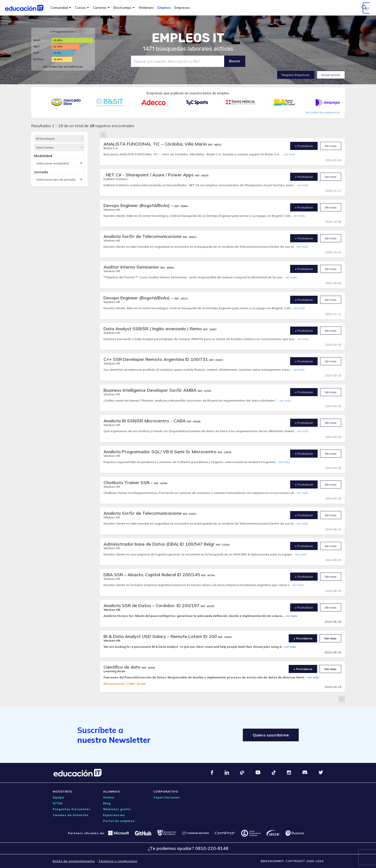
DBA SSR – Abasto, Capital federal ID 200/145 (152, 575)
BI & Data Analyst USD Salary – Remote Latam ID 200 (161, 636)
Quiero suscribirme (271, 735)
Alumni (109, 797)
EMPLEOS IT (188, 38)
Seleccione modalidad (53, 163)
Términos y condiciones (118, 861)
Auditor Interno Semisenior (132, 267)
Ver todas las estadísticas (63, 67)
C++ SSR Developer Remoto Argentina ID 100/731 (156, 359)
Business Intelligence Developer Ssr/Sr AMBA (151, 390)
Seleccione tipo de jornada (56, 179)
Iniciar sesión (331, 75)
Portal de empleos (119, 821)
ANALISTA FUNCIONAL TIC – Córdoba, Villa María (156, 144)
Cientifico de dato (123, 667)
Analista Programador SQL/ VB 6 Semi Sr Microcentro (161, 452)
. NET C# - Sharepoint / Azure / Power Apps (149, 175)
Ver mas (331, 146)
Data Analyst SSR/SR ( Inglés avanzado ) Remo (153, 329)
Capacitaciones (167, 797)
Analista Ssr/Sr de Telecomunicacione (143, 236)
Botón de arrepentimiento (74, 861)
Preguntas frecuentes (72, 809)
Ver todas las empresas (323, 112)
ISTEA (58, 803)
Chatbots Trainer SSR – (129, 483)
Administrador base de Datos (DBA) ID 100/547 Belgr (160, 544)
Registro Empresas (296, 75)
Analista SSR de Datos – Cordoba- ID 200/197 (152, 605)
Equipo (58, 797)
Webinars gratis (117, 809)
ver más (289, 154)
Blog (107, 803)
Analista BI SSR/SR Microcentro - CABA (145, 421)
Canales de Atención (71, 815)
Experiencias (114, 815)
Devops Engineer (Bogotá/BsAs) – (139, 205)
